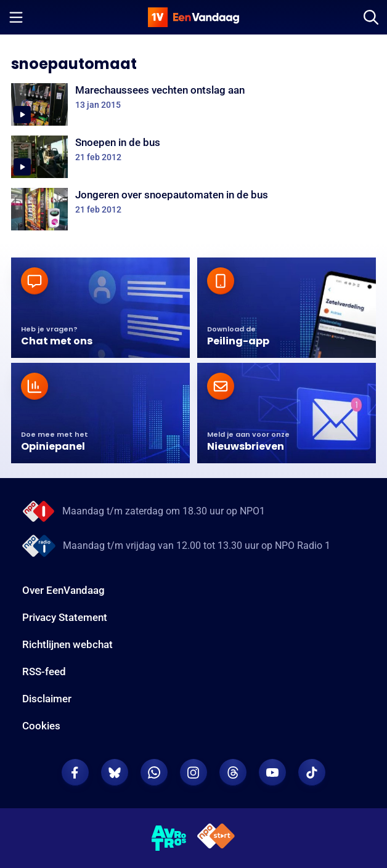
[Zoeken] (371, 17)
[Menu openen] (16, 17)
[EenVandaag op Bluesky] (115, 773)
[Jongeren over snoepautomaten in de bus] (193, 209)
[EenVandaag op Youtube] (272, 773)
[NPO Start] (216, 838)
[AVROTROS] (169, 838)
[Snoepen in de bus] (193, 157)
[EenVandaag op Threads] (233, 773)
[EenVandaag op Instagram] (193, 773)
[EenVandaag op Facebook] (75, 773)
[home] (193, 17)
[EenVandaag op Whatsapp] (154, 773)
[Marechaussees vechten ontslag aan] (193, 104)
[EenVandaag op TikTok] (312, 773)
